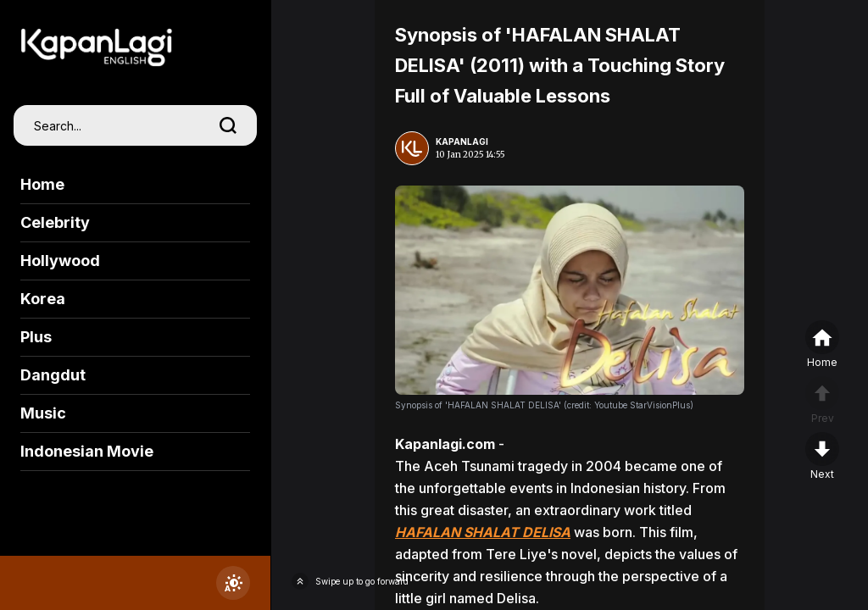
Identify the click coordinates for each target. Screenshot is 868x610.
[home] (822, 345)
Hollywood (60, 261)
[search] (228, 125)
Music (43, 413)
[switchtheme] (233, 583)
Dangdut (53, 375)
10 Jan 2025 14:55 (470, 155)
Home (42, 184)
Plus (36, 337)
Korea (43, 299)
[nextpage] (822, 457)
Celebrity (55, 222)
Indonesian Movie (87, 451)
